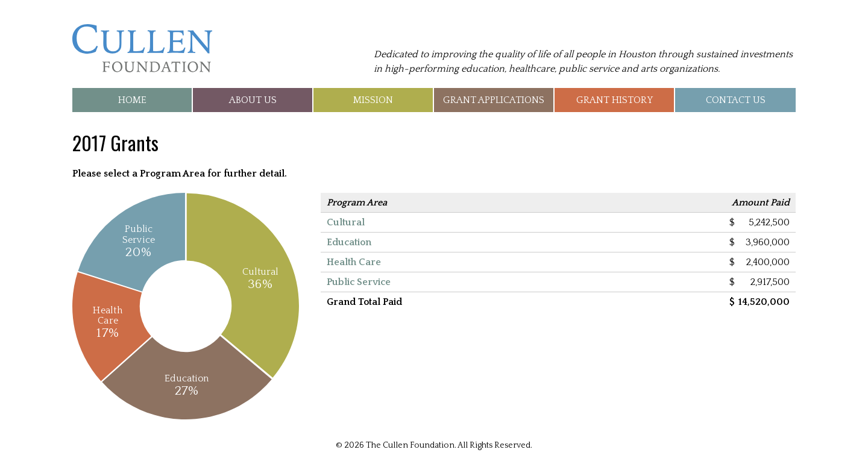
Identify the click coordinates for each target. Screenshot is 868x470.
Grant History (615, 100)
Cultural (346, 222)
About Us (253, 100)
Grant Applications (494, 100)
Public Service (359, 282)
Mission (373, 100)
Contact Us (736, 100)
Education (349, 242)
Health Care (354, 262)
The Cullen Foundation (142, 48)
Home (132, 100)
